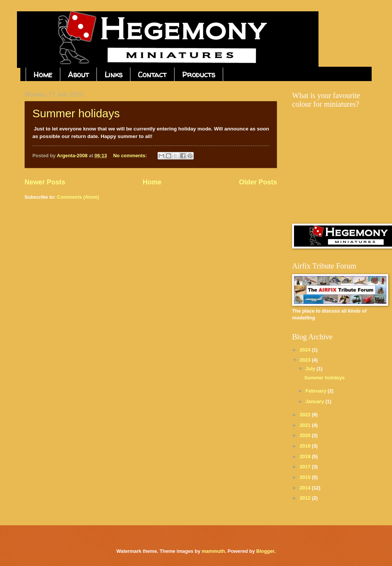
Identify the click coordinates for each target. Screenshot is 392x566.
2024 (306, 350)
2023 (306, 360)
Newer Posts (45, 182)
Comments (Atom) (78, 197)
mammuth (213, 551)
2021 (306, 425)
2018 (306, 456)
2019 (306, 446)
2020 (306, 435)
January (315, 401)
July (311, 369)
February (316, 391)
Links (113, 74)
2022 (306, 415)
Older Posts (258, 182)
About (78, 74)
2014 (306, 488)
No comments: (131, 156)
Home (43, 74)
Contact (152, 74)
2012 (306, 498)
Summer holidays (76, 113)
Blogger (265, 551)
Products (199, 74)
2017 (306, 467)
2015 (306, 477)
